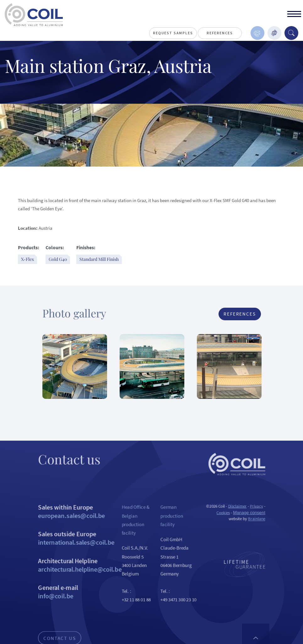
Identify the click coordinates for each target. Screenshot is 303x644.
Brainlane (264, 528)
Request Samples (173, 33)
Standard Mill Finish (99, 259)
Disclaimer (243, 515)
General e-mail (75, 606)
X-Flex (27, 259)
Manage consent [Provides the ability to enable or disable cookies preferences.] (256, 521)
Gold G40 (58, 259)
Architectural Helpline (75, 578)
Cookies (228, 521)
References (220, 33)
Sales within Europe (75, 520)
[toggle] (294, 15)
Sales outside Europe (75, 549)
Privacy (263, 515)
